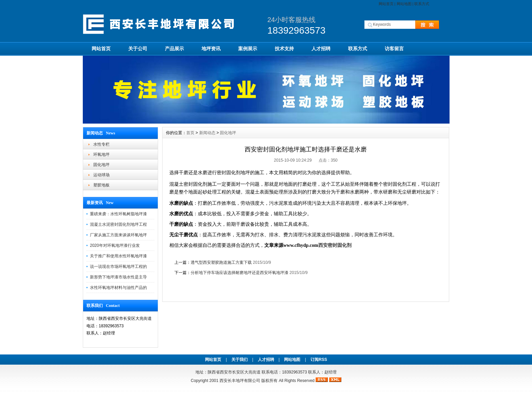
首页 (190, 133)
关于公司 (138, 49)
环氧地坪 (101, 154)
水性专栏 (101, 144)
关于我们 (240, 360)
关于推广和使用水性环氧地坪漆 (118, 256)
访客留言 (394, 49)
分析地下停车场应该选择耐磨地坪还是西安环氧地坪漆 (240, 273)
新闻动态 (207, 133)
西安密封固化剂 (335, 245)
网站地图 (404, 4)
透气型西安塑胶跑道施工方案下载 (221, 262)
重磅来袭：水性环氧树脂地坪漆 (118, 214)
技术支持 (284, 49)
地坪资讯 (211, 49)
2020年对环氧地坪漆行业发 (115, 245)
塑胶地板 (101, 185)
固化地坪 (101, 165)
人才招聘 (321, 49)
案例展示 (248, 49)
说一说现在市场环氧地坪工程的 (118, 267)
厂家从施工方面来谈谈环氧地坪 (118, 235)
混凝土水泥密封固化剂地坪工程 (118, 224)
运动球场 (101, 175)
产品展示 (174, 49)
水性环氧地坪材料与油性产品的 (118, 288)
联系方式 (422, 4)
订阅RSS (319, 360)
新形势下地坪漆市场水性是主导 (118, 277)
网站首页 (386, 4)
